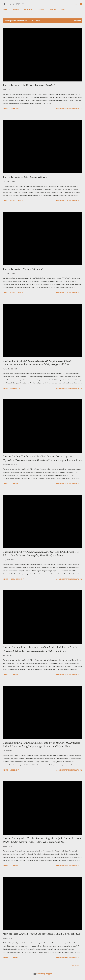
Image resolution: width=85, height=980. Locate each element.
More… (64, 10)
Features (41, 10)
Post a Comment (17, 201)
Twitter (53, 10)
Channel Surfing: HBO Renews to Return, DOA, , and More (38, 363)
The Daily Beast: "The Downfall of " (29, 85)
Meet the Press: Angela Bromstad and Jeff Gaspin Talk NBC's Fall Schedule (41, 934)
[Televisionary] (14, 4)
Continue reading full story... (69, 109)
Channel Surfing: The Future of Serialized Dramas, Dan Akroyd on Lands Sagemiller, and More (42, 458)
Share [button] (5, 109)
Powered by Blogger (42, 974)
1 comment (14, 109)
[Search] (76, 4)
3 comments (15, 388)
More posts (77, 965)
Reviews (16, 10)
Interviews (28, 10)
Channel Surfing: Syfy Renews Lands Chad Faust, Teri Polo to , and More (41, 553)
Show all (77, 21)
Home (5, 10)
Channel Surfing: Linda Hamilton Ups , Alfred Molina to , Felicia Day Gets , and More (40, 649)
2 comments (15, 957)
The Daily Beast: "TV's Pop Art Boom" (23, 269)
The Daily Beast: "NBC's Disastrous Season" (26, 177)
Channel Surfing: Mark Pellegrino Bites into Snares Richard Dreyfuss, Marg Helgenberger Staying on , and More (41, 744)
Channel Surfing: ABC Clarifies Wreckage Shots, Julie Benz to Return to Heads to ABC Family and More (42, 840)
